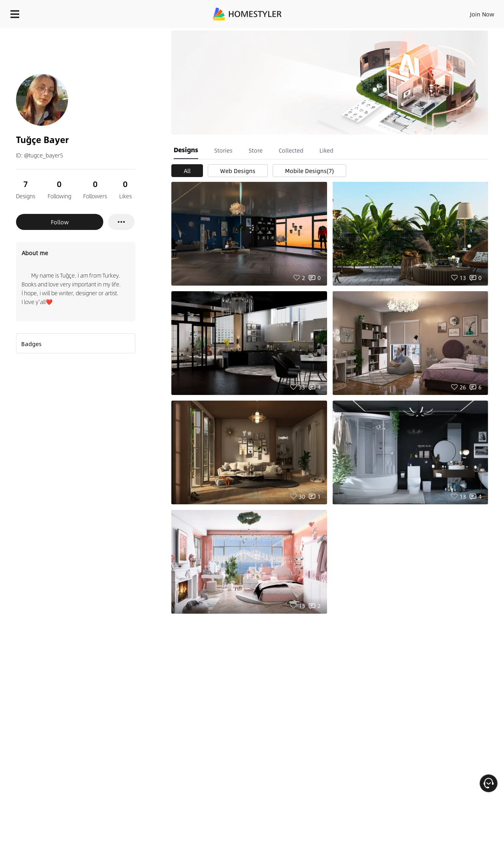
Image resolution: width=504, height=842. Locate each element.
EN (414, 12)
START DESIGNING (464, 12)
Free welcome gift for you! (337, 32)
